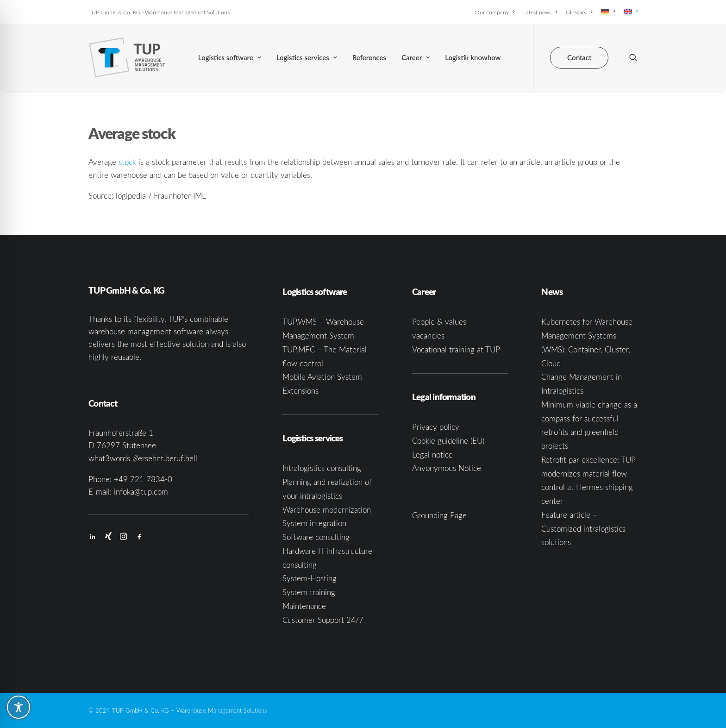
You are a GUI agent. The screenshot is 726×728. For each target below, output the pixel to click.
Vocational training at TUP (456, 349)
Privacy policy (436, 427)
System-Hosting (310, 578)
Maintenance (304, 606)
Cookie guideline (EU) (448, 441)
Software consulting (316, 537)
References (369, 57)
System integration (314, 523)
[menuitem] (496, 12)
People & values (439, 322)
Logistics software (230, 57)
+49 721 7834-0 (143, 479)
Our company (495, 12)
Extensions (300, 391)
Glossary (579, 12)
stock (127, 162)
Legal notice (432, 455)
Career (416, 57)
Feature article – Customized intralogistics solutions (583, 529)
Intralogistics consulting (322, 468)
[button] (633, 57)
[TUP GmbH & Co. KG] (127, 57)
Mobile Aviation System (322, 377)
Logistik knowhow (473, 57)
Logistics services (307, 57)
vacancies (428, 336)
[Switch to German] (608, 12)
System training (309, 592)
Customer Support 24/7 (323, 620)
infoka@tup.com (141, 492)
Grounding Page (439, 515)
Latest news (540, 12)
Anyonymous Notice (447, 468)
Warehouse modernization (327, 510)
